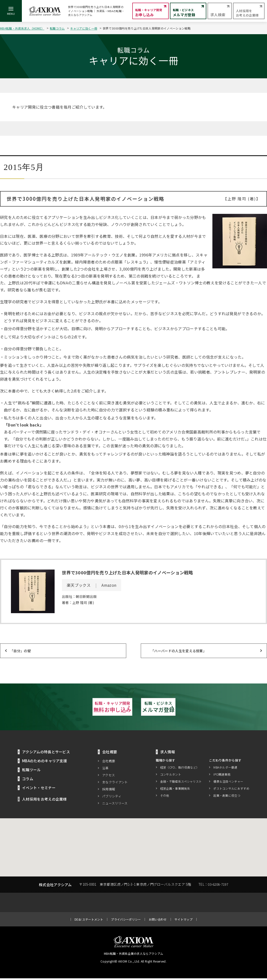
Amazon (109, 585)
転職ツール (31, 771)
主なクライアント (115, 784)
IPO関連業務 (222, 776)
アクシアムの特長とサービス (46, 753)
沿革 (105, 770)
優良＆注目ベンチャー (228, 783)
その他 (165, 797)
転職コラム (57, 28)
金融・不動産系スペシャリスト (181, 783)
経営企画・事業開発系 (175, 790)
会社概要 (109, 763)
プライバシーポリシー (126, 921)
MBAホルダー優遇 (225, 769)
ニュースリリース (115, 805)
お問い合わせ (158, 921)
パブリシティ (112, 798)
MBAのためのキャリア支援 (45, 762)
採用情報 (109, 791)
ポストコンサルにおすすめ (231, 790)
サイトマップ (184, 921)
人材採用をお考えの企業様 (44, 801)
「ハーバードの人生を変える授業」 (179, 651)
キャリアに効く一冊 (84, 28)
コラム (28, 780)
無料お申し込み (80, 708)
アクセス (108, 777)
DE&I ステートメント (89, 921)
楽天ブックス (79, 585)
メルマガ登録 (187, 708)
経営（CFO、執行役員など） (180, 769)
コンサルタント (171, 776)
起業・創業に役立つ (227, 797)
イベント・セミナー (39, 789)
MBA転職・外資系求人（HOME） (22, 28)
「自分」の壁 (20, 651)
